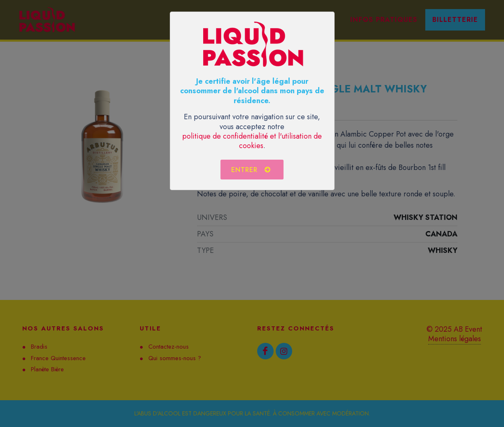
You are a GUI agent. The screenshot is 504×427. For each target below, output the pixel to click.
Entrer (251, 170)
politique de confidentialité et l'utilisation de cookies (252, 141)
